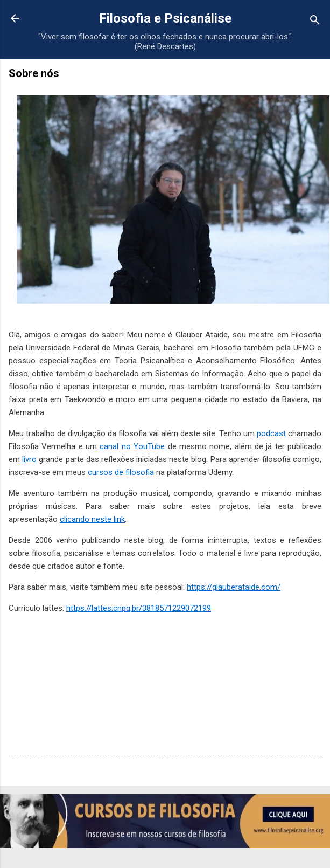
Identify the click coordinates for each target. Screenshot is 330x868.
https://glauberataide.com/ (234, 587)
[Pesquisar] (315, 22)
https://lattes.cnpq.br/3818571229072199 (139, 608)
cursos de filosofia (121, 472)
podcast (271, 433)
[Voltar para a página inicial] (15, 19)
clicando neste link (92, 519)
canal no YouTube (132, 446)
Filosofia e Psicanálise (165, 18)
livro (29, 459)
